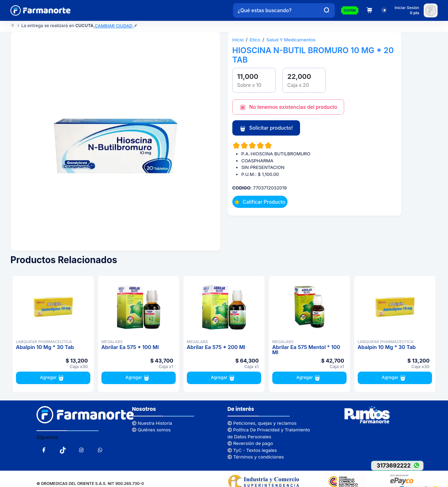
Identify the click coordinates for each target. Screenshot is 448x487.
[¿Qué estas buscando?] (276, 10)
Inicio (238, 40)
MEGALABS (112, 342)
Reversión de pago (250, 443)
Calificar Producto (260, 202)
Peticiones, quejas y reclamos (262, 423)
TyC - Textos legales (252, 450)
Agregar (53, 378)
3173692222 (400, 465)
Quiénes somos (151, 430)
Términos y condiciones (256, 457)
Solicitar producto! (266, 128)
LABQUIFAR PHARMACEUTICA (44, 342)
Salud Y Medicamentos (291, 40)
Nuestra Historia (152, 423)
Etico (255, 40)
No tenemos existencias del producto (288, 107)
